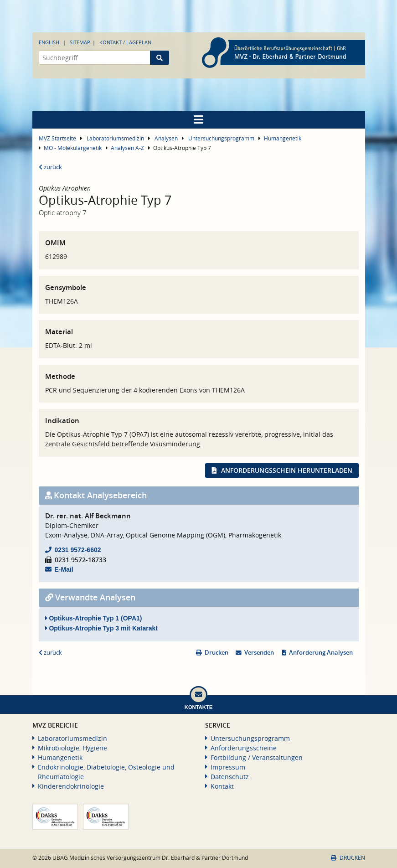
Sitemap (80, 42)
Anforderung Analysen (321, 653)
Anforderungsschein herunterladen (287, 470)
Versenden (259, 653)
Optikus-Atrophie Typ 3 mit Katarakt (101, 628)
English (49, 42)
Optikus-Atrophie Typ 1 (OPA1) (94, 618)
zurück (50, 167)
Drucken (217, 653)
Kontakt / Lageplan (125, 42)
